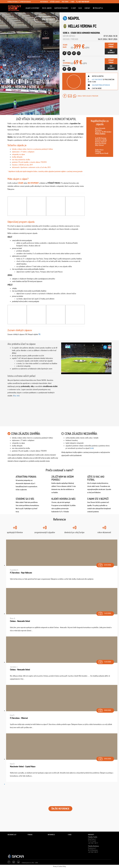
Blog (80, 8)
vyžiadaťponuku (111, 46)
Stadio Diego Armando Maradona (85, 33)
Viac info (16, 396)
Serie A (66, 33)
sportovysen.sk (25, 2)
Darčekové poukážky (61, 8)
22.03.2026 (104, 564)
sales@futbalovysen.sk (101, 85)
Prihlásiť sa (98, 8)
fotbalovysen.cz (13, 2)
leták (92, 448)
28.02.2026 (104, 710)
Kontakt (87, 8)
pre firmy (65, 2)
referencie (44, 2)
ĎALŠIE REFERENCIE (60, 809)
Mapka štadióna (100, 134)
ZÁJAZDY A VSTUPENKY (32, 8)
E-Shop (73, 8)
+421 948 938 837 (83, 2)
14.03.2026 (104, 613)
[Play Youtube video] (86, 358)
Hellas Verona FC (82, 26)
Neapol (74, 18)
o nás (72, 2)
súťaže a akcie (55, 2)
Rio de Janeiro (47, 8)
